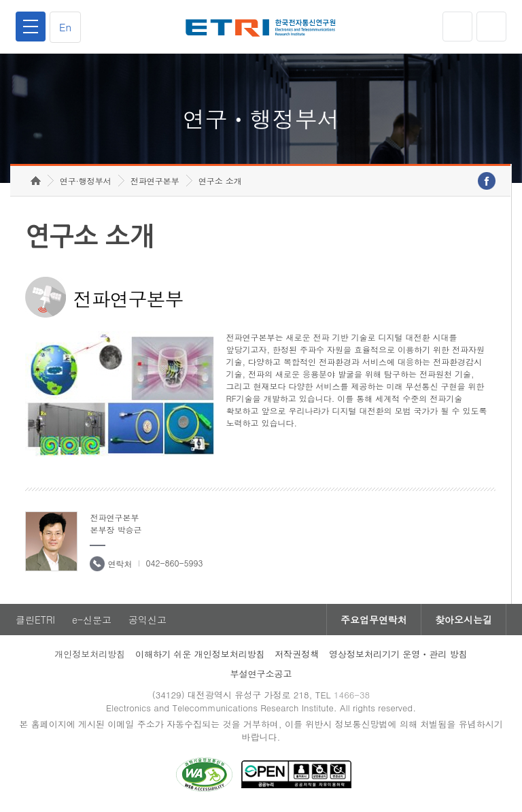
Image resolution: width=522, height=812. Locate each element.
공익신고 (147, 620)
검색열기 (491, 27)
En (65, 27)
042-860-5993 (174, 563)
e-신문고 (92, 620)
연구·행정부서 (86, 181)
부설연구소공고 (261, 674)
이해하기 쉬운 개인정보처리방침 (200, 654)
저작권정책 (297, 654)
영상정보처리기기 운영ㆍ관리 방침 (398, 654)
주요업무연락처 (374, 620)
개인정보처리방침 (90, 654)
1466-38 (352, 695)
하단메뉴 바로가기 (0, 0)
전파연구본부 (155, 181)
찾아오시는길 (464, 620)
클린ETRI (35, 620)
